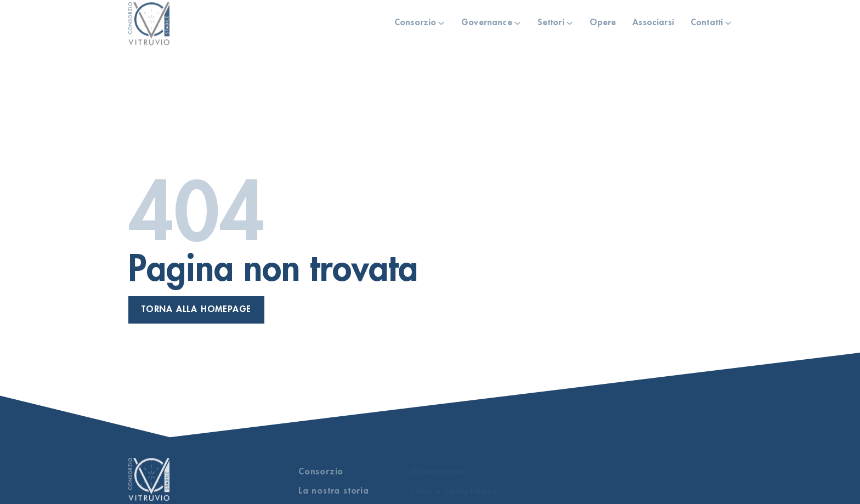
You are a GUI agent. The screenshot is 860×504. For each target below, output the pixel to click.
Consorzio (415, 19)
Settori (551, 19)
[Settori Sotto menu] (570, 19)
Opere (603, 19)
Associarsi (653, 19)
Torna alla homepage (196, 309)
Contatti (707, 19)
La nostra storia (334, 491)
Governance (487, 19)
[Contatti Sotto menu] (728, 19)
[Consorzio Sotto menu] (441, 19)
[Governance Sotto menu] (517, 19)
